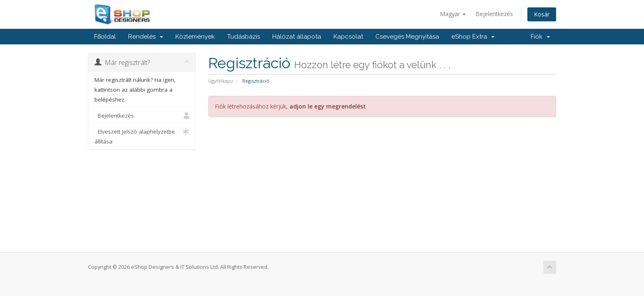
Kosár (542, 14)
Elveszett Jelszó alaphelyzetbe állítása (142, 136)
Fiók (540, 37)
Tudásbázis (244, 37)
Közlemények (195, 37)
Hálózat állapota (297, 37)
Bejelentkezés (494, 14)
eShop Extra (473, 37)
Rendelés (146, 37)
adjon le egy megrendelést (328, 106)
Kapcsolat (348, 37)
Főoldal (105, 37)
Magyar (453, 14)
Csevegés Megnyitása (407, 37)
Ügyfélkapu (221, 81)
